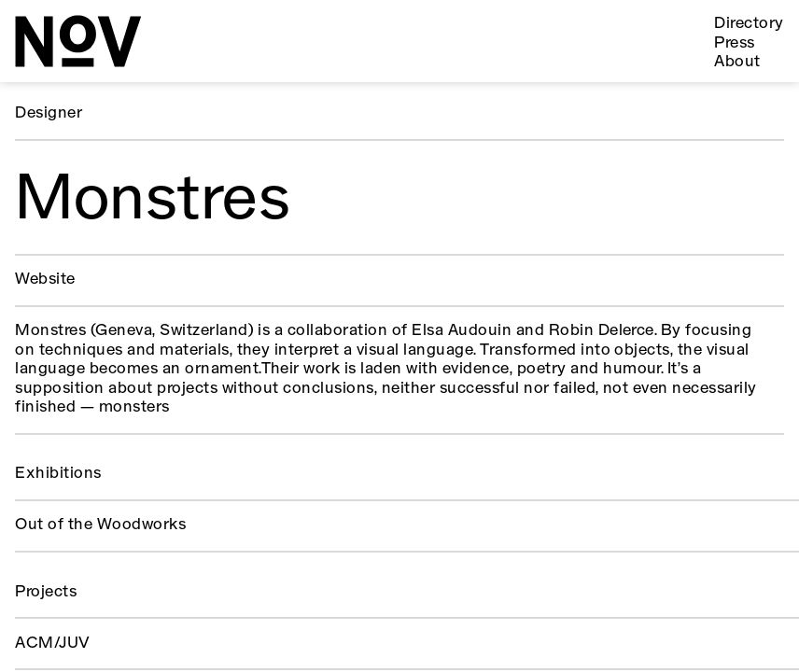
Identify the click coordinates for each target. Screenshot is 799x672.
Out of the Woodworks (100, 525)
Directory (749, 24)
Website (45, 280)
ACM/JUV (52, 644)
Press (734, 43)
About (737, 62)
